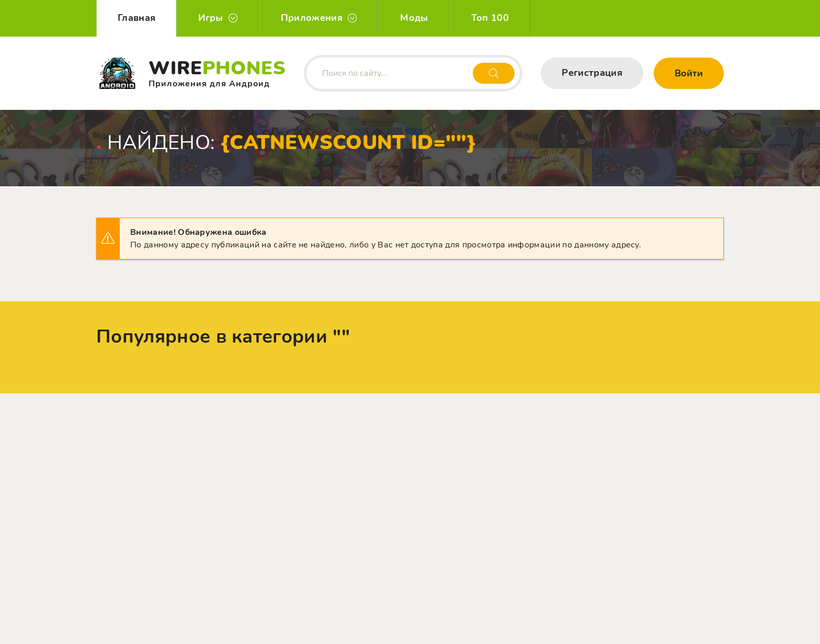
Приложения (312, 18)
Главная (136, 18)
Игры (210, 18)
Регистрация (592, 73)
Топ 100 (490, 18)
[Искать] (494, 73)
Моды (414, 18)
